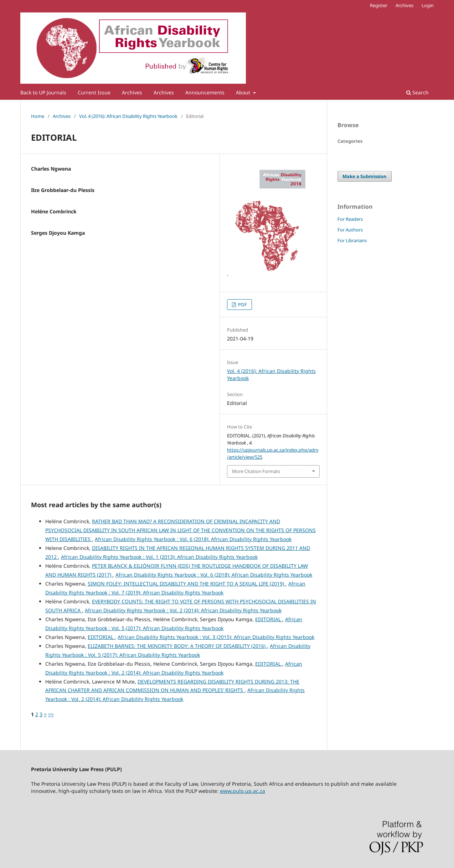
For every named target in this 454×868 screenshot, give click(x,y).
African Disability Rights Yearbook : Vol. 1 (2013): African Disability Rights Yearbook (159, 557)
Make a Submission (365, 176)
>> (51, 714)
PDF (242, 305)
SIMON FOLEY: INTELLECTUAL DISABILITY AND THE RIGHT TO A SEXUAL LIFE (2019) (187, 584)
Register (379, 5)
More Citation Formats (256, 471)
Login (428, 5)
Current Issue (94, 92)
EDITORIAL (269, 619)
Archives (132, 92)
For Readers (350, 219)
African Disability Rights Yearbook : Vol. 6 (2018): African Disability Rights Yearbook (193, 539)
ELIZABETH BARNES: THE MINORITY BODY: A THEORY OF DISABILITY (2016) (177, 646)
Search (417, 92)
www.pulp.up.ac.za (243, 791)
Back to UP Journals (43, 92)
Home (38, 116)
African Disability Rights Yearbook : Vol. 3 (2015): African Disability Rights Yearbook (216, 637)
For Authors (350, 230)
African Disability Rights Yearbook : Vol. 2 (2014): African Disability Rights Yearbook (183, 610)
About (244, 92)
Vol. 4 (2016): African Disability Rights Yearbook (128, 116)
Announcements (205, 92)
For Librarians (352, 240)
